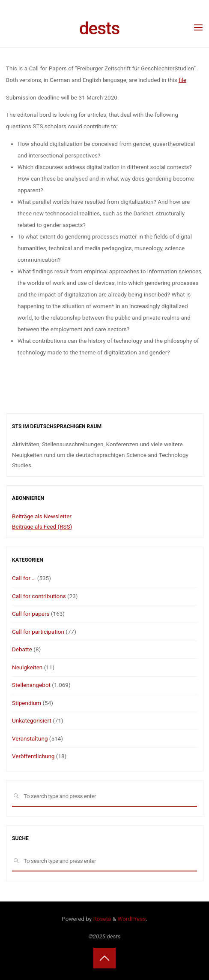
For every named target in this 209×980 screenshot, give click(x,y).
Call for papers (31, 614)
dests (100, 28)
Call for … (24, 578)
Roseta (101, 919)
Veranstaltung (30, 738)
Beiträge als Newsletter (42, 516)
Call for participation (38, 632)
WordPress (132, 919)
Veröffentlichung (33, 756)
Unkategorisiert (32, 720)
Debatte (22, 649)
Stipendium (27, 703)
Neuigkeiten (27, 667)
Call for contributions (39, 596)
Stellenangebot (31, 685)
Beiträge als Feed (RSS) (42, 526)
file (182, 80)
